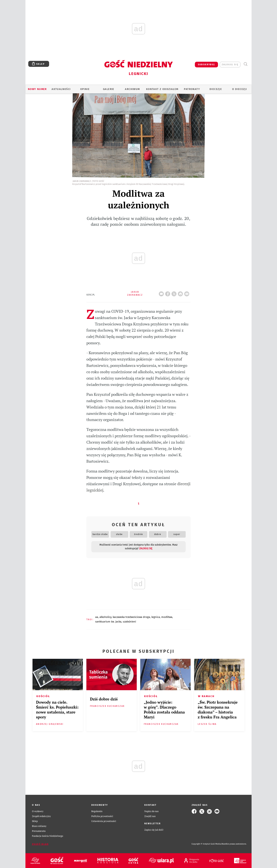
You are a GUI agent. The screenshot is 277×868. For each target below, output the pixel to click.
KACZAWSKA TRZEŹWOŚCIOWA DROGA (131, 617)
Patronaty (192, 89)
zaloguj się (230, 64)
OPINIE (85, 89)
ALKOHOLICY (105, 617)
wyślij (187, 293)
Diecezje (216, 89)
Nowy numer (37, 89)
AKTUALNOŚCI (61, 89)
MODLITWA (167, 617)
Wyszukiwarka (245, 64)
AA (97, 617)
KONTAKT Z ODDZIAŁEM (162, 89)
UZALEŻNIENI (129, 622)
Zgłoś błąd (40, 844)
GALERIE (109, 89)
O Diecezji (239, 89)
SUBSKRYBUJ (206, 64)
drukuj (181, 293)
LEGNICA (156, 617)
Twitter (175, 293)
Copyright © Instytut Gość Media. (206, 844)
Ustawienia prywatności (104, 821)
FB (168, 293)
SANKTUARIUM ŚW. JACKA (108, 622)
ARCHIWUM (132, 89)
